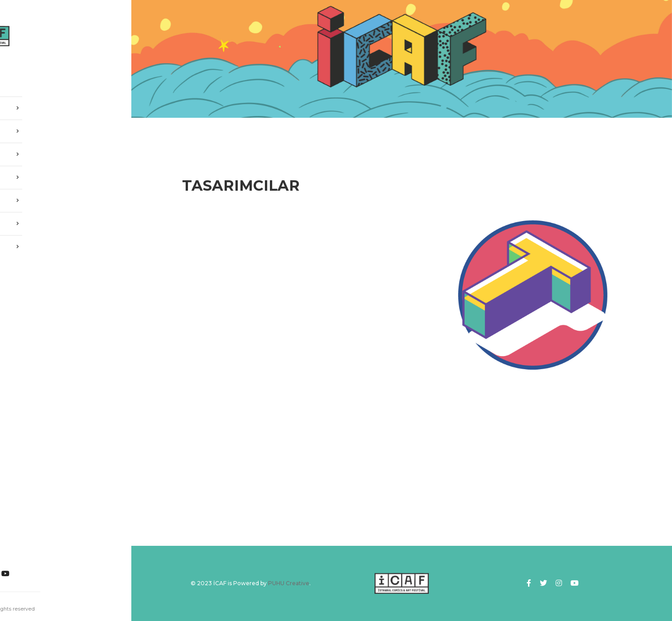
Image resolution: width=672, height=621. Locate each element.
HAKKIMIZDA (66, 106)
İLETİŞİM (66, 244)
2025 (66, 152)
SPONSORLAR (66, 221)
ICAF (66, 129)
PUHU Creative (289, 583)
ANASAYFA (34, 82)
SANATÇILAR (66, 175)
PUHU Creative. (52, 609)
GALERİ (66, 198)
